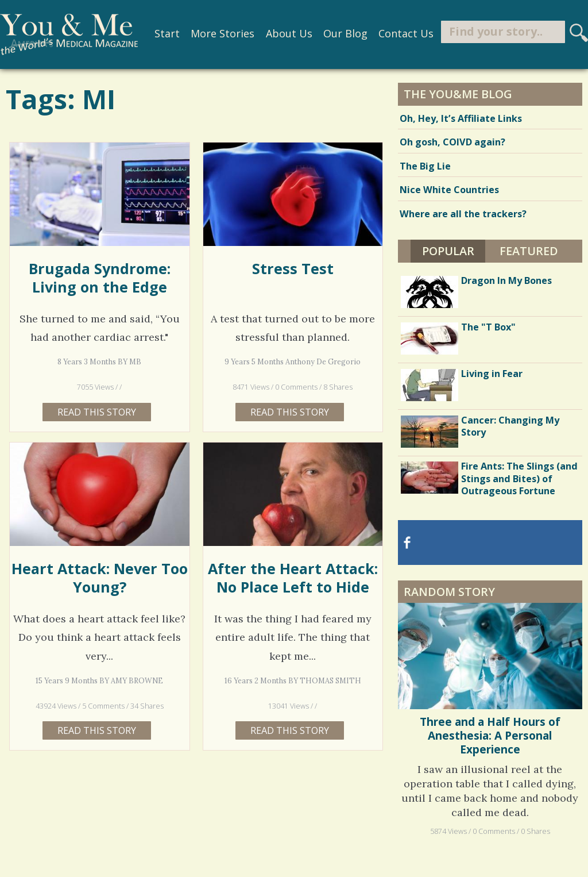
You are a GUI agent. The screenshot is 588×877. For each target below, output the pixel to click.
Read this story (97, 412)
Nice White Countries (449, 190)
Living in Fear (492, 374)
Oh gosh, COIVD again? (452, 142)
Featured (529, 251)
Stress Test (293, 268)
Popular (448, 251)
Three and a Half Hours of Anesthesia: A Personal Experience (490, 736)
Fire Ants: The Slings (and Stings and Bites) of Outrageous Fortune (519, 478)
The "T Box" (488, 327)
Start (167, 33)
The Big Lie (425, 166)
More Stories (223, 33)
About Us (289, 33)
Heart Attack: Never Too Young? (100, 578)
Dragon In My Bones (506, 280)
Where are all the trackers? (463, 214)
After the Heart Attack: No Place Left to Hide (293, 578)
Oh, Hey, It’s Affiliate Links (461, 118)
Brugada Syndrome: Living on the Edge (100, 278)
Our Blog (345, 33)
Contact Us (406, 33)
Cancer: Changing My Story (510, 426)
